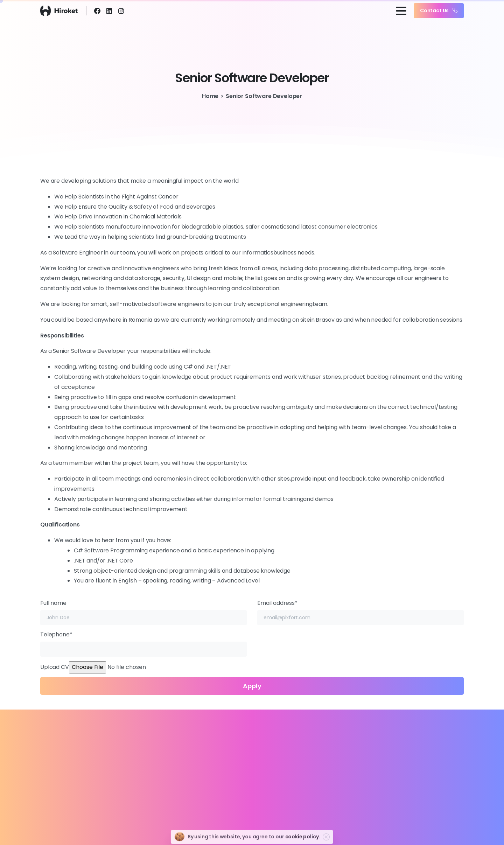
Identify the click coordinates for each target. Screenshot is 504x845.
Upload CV (252, 683)
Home (210, 96)
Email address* (360, 612)
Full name (143, 612)
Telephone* (143, 644)
